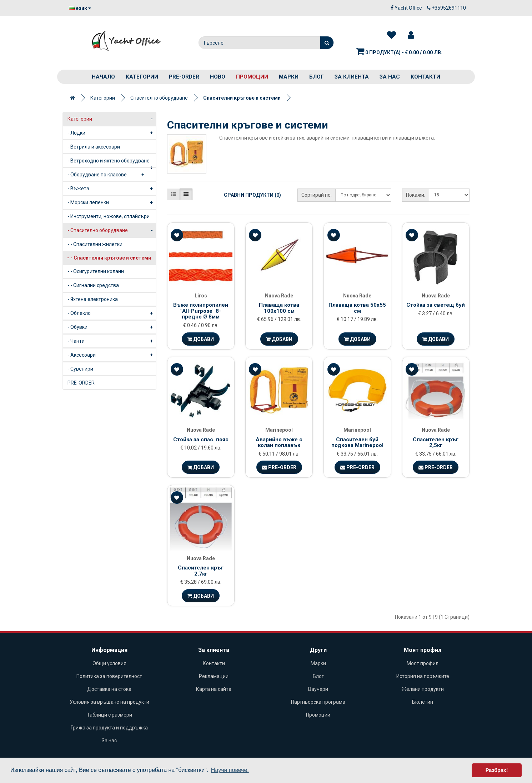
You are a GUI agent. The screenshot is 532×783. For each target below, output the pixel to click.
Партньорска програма (318, 702)
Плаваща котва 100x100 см (279, 308)
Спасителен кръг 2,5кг (436, 443)
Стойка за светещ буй (436, 305)
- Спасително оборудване (112, 230)
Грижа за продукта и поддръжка (109, 728)
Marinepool (279, 430)
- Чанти (112, 341)
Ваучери (318, 689)
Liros (201, 296)
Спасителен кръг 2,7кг (201, 571)
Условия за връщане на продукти (109, 702)
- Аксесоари (112, 355)
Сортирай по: (317, 195)
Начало (103, 77)
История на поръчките (423, 676)
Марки (289, 77)
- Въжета (112, 189)
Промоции (252, 77)
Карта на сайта (214, 689)
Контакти (425, 77)
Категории (142, 77)
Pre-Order (279, 467)
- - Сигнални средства (93, 285)
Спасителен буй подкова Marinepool (357, 443)
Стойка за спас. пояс (201, 440)
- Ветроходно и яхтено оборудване (112, 163)
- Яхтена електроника (93, 299)
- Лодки (112, 133)
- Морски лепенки (112, 202)
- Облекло (112, 313)
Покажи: (416, 195)
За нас (390, 77)
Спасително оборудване (159, 98)
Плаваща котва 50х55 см (357, 308)
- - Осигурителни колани (96, 271)
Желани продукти (423, 689)
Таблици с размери (109, 715)
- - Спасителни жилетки (95, 244)
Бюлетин (423, 702)
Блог (317, 77)
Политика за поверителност (109, 676)
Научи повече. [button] (230, 770)
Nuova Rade (279, 296)
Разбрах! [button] (497, 770)
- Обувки (112, 327)
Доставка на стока (109, 689)
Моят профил (423, 663)
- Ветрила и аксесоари (94, 147)
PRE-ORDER (184, 77)
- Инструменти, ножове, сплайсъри (109, 216)
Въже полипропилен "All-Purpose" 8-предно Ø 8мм (201, 311)
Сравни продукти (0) (252, 195)
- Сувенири (80, 369)
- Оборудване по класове (107, 175)
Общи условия (109, 663)
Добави (201, 339)
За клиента (352, 77)
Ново (218, 77)
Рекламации (214, 676)
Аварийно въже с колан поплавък (279, 443)
